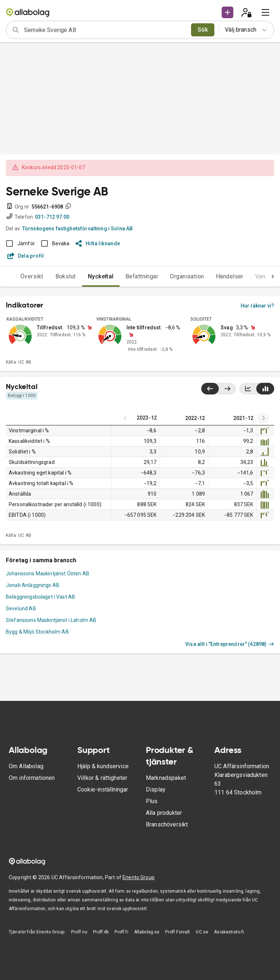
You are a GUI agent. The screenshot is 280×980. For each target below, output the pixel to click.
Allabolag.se (147, 932)
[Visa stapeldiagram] (265, 389)
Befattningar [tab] (127, 276)
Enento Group (139, 877)
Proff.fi (121, 932)
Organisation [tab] (172, 276)
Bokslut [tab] (51, 276)
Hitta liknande (98, 243)
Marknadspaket (166, 778)
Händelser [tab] (215, 276)
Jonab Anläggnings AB (33, 585)
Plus (152, 801)
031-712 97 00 (52, 217)
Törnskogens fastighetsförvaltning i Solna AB (78, 229)
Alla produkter (164, 813)
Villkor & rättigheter (102, 778)
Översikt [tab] (17, 276)
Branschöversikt (167, 824)
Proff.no (79, 932)
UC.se (202, 932)
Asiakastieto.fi (229, 932)
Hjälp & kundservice (103, 766)
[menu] (265, 12)
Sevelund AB (21, 608)
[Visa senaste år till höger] (227, 389)
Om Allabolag (26, 766)
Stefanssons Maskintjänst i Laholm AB (51, 620)
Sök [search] (203, 30)
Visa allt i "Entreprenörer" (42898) (230, 644)
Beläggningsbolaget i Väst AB (40, 597)
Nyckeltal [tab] (86, 276)
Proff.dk (101, 932)
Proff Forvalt (178, 932)
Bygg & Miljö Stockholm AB (37, 632)
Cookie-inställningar (103, 789)
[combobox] (105, 30)
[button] (227, 12)
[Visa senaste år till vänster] (210, 389)
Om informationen (32, 778)
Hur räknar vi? (257, 306)
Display (156, 789)
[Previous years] (263, 418)
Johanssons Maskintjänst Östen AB (48, 574)
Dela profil (26, 256)
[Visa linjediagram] (248, 389)
